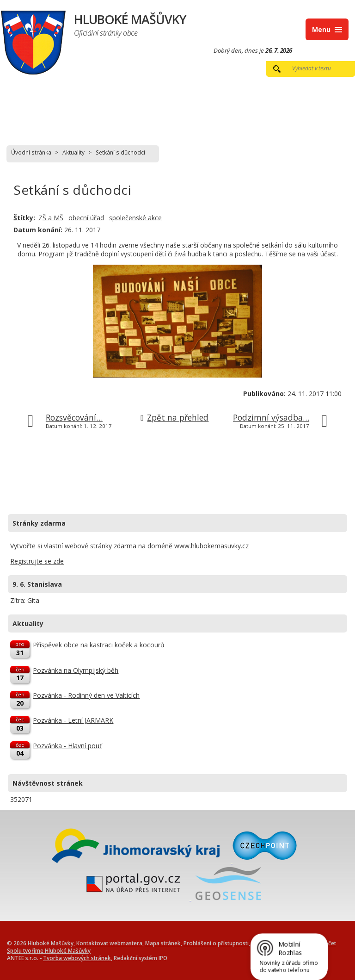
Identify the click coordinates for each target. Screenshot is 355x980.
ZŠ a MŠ (51, 218)
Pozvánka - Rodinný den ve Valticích (86, 695)
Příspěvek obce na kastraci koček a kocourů (99, 645)
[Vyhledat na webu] (317, 68)
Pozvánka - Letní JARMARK (73, 720)
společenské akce (135, 218)
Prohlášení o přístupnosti (216, 943)
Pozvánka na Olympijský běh (76, 670)
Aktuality (73, 152)
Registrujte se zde (37, 561)
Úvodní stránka (31, 152)
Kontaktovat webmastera (109, 943)
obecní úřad (86, 218)
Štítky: (24, 218)
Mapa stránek (163, 943)
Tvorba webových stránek (77, 958)
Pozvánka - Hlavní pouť (67, 746)
